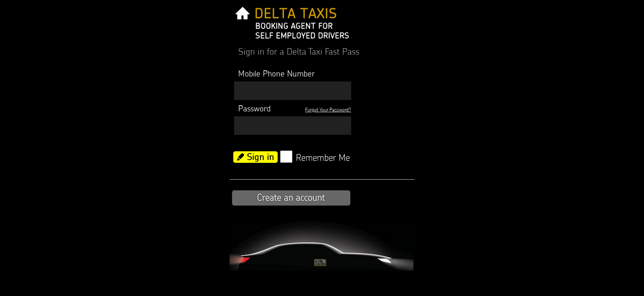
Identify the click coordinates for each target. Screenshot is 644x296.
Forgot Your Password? (328, 109)
